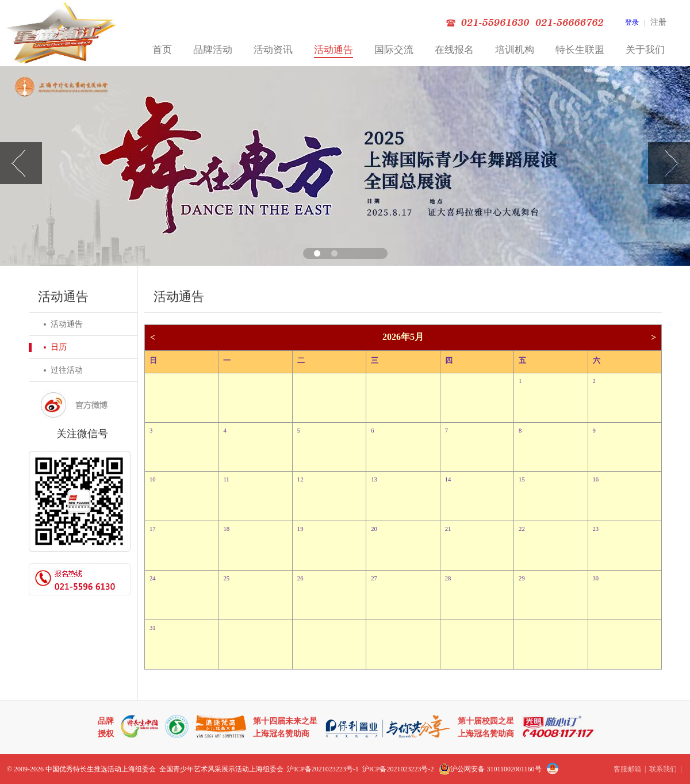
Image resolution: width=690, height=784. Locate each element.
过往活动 (67, 370)
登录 (632, 22)
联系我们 (663, 769)
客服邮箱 (627, 769)
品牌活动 (213, 50)
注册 (658, 22)
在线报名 (454, 50)
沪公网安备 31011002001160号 (490, 769)
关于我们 (645, 50)
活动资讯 (273, 50)
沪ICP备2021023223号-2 (398, 769)
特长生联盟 (580, 50)
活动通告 (333, 50)
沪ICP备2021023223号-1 (323, 769)
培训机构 (515, 50)
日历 (59, 347)
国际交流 (394, 50)
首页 (162, 50)
